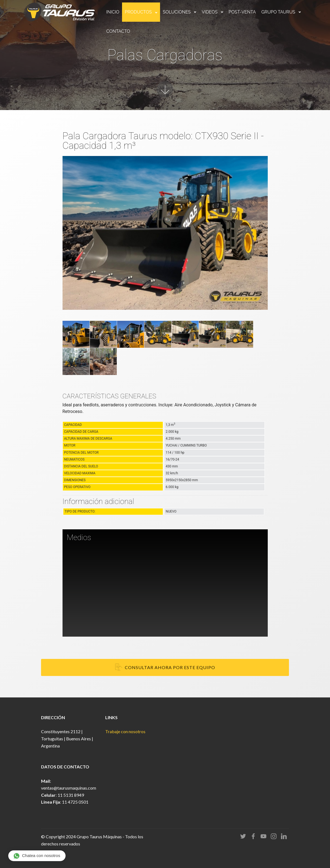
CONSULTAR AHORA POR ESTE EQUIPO (165, 667)
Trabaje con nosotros (125, 731)
